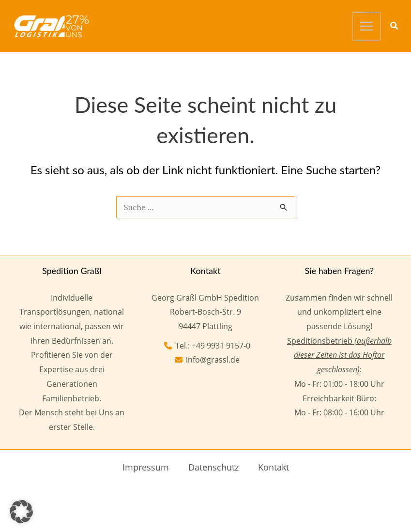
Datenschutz (213, 466)
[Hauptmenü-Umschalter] (367, 26)
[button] (395, 26)
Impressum (146, 466)
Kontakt (274, 466)
